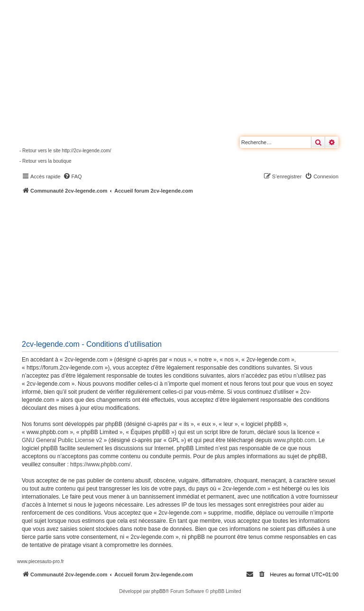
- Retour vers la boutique (45, 161)
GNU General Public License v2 (62, 440)
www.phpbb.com (294, 440)
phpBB (158, 591)
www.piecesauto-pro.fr (41, 561)
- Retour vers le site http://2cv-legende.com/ (65, 151)
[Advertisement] (191, 266)
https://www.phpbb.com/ (100, 464)
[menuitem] (73, 176)
